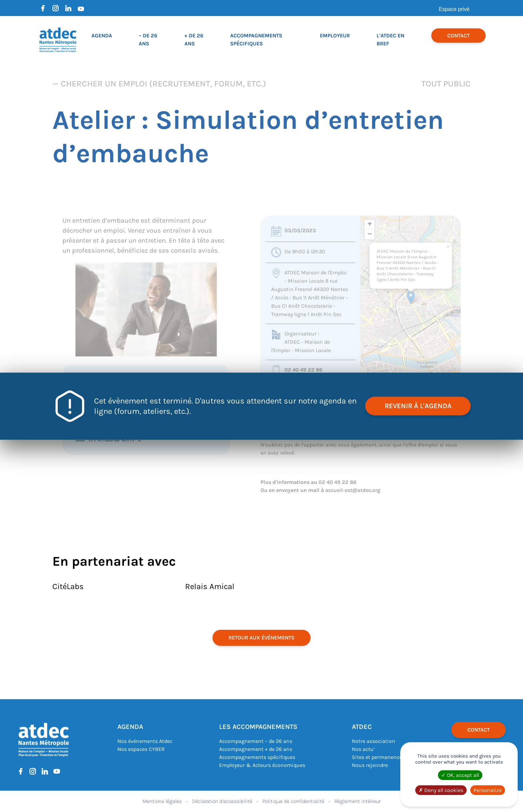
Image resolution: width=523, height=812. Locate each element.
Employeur (335, 36)
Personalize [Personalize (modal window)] (488, 790)
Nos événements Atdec (145, 741)
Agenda (102, 36)
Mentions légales (162, 801)
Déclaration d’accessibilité (222, 801)
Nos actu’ (363, 749)
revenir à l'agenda (417, 406)
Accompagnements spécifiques (257, 757)
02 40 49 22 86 (304, 370)
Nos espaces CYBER (141, 749)
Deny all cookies (441, 790)
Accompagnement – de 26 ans (256, 741)
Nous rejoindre (370, 765)
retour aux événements (261, 638)
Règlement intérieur (358, 801)
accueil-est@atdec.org (353, 490)
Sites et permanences (378, 757)
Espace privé (454, 9)
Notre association (374, 741)
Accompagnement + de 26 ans (256, 749)
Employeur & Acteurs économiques (262, 765)
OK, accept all (460, 775)
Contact (458, 36)
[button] (411, 298)
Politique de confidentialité (293, 801)
